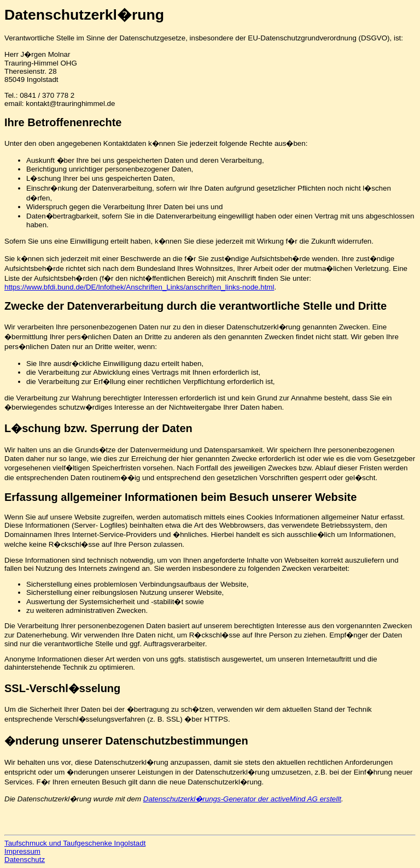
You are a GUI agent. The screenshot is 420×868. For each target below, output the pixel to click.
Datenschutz (25, 860)
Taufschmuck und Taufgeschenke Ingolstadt (75, 843)
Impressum (22, 851)
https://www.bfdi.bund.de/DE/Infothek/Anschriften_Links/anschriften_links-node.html (139, 287)
